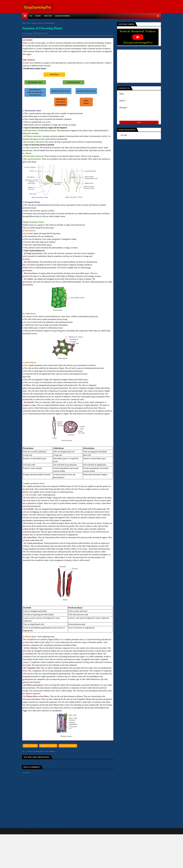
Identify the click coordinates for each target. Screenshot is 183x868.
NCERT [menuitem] (38, 16)
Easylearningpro (28, 33)
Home (24, 23)
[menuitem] (25, 16)
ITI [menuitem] (31, 16)
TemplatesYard (38, 831)
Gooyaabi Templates (57, 831)
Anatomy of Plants (48, 746)
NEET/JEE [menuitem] (48, 16)
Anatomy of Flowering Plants (35, 751)
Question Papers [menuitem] (62, 16)
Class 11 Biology (32, 23)
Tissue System (30, 746)
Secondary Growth (68, 746)
